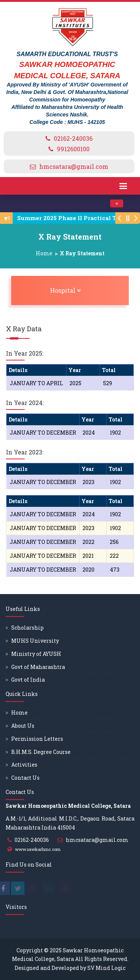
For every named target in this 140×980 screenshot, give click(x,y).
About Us (23, 726)
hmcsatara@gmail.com (74, 166)
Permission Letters (37, 739)
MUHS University (35, 641)
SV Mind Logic (106, 968)
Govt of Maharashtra (38, 667)
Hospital (85, 290)
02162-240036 (73, 138)
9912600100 (73, 149)
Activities (24, 765)
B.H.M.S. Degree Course (41, 752)
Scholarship (27, 628)
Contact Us (25, 778)
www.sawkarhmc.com (38, 849)
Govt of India (28, 680)
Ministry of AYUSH (36, 654)
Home (44, 253)
